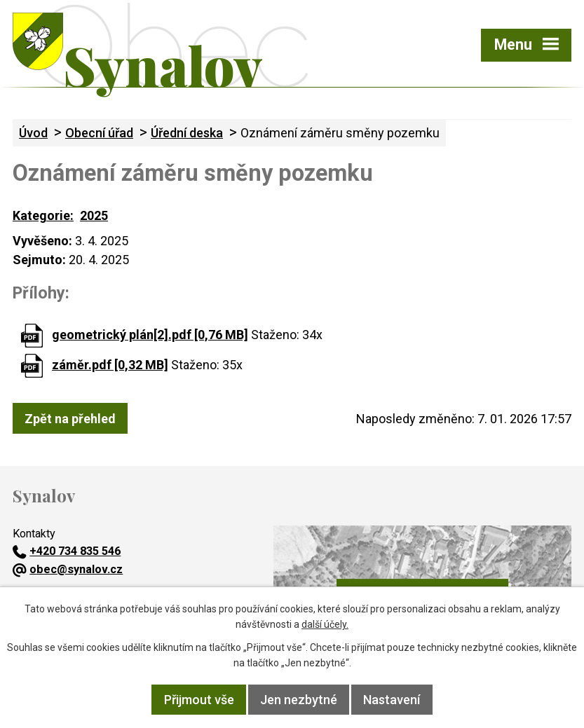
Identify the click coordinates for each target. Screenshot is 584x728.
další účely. (325, 624)
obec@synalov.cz (68, 569)
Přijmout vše (199, 700)
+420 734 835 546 (67, 551)
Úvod (33, 133)
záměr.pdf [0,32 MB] (110, 365)
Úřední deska (187, 133)
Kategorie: (43, 215)
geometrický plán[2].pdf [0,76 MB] (150, 335)
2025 (94, 215)
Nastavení (392, 700)
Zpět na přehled (70, 419)
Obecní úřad (99, 133)
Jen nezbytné (299, 700)
